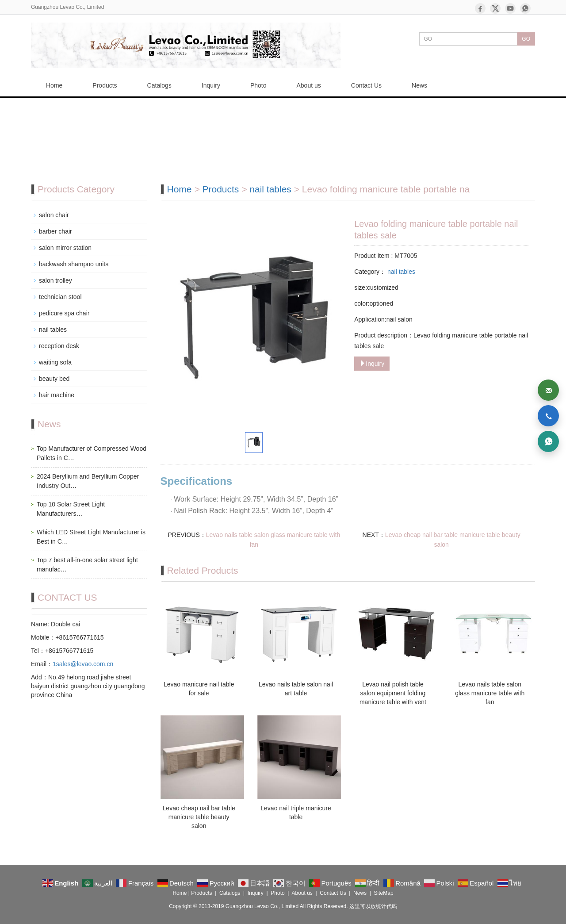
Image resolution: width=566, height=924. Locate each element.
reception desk (59, 346)
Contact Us (366, 85)
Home (54, 85)
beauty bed (54, 379)
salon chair (54, 215)
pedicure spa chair (64, 313)
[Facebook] (480, 8)
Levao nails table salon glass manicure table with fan (490, 693)
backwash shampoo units (74, 264)
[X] (495, 8)
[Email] (548, 390)
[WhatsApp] (525, 8)
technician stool (60, 297)
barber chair (55, 231)
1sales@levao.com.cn (83, 664)
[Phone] (548, 416)
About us (309, 85)
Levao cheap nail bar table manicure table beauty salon (199, 817)
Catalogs (159, 85)
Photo (258, 85)
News (419, 85)
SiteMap (384, 893)
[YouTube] (510, 8)
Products (105, 85)
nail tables (270, 189)
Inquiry (211, 85)
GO (526, 39)
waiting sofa (55, 362)
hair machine (57, 395)
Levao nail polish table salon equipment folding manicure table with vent (393, 693)
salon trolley (55, 280)
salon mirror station (65, 248)
